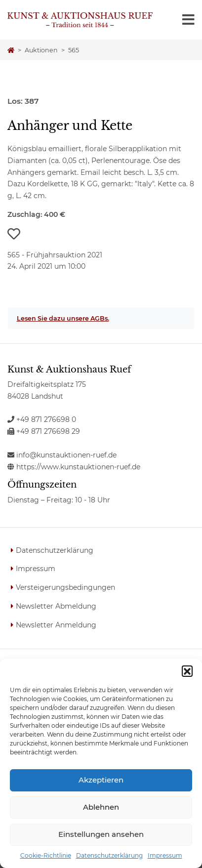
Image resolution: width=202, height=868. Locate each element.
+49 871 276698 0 (42, 419)
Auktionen (41, 50)
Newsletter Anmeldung (56, 625)
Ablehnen (101, 807)
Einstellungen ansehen (101, 834)
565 (74, 50)
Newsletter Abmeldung (56, 606)
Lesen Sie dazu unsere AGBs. (63, 318)
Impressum (165, 855)
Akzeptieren (101, 780)
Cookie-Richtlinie (46, 855)
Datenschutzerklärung (109, 855)
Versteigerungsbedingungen (65, 587)
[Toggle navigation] (188, 20)
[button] (187, 671)
